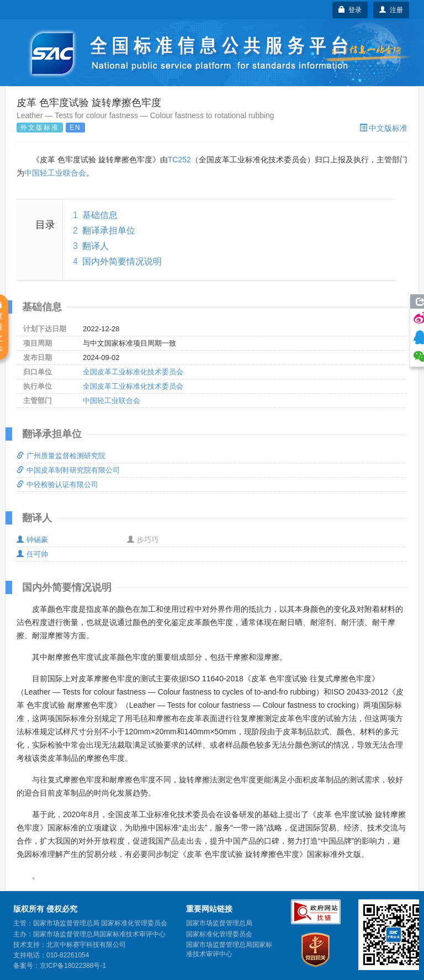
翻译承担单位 (109, 231)
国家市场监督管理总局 (219, 923)
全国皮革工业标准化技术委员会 (133, 372)
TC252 (179, 160)
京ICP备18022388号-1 (73, 966)
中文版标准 (383, 128)
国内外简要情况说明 (122, 261)
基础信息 (100, 215)
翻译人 (96, 246)
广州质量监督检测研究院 (61, 456)
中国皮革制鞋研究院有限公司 (68, 470)
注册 (391, 10)
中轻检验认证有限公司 (57, 484)
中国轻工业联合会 (55, 173)
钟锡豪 (32, 540)
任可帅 (32, 554)
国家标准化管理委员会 (219, 934)
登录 (350, 10)
